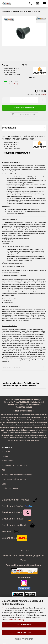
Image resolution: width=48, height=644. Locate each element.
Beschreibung (9, 128)
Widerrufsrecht (8, 461)
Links (4, 484)
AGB (4, 470)
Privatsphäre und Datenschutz (14, 479)
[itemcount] (24, 100)
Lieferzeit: (32, 78)
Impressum (6, 451)
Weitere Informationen (24, 639)
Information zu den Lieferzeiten (14, 465)
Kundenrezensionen (12, 367)
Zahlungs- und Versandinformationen (17, 475)
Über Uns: (24, 550)
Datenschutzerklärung (16, 620)
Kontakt (5, 456)
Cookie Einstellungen (10, 488)
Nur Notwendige (24, 632)
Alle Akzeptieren (24, 625)
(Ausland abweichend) (11, 84)
